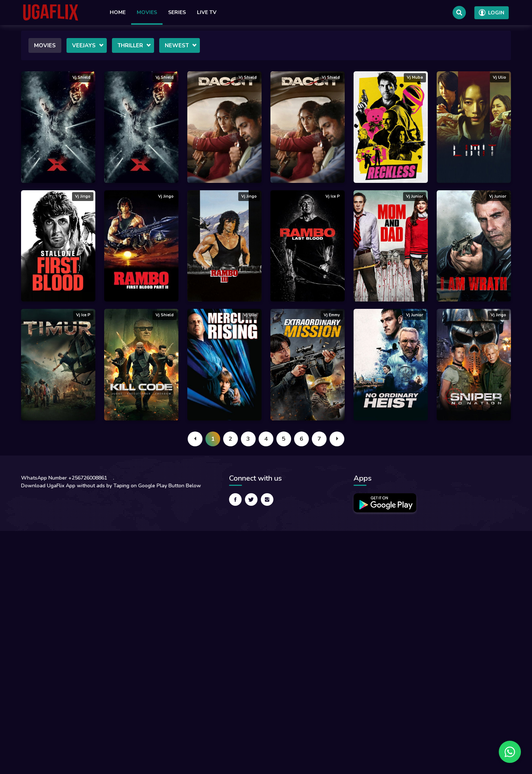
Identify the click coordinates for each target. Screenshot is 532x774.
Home (118, 12)
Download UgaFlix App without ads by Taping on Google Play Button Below (111, 486)
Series (177, 12)
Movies (147, 12)
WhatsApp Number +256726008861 (64, 478)
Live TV (207, 12)
